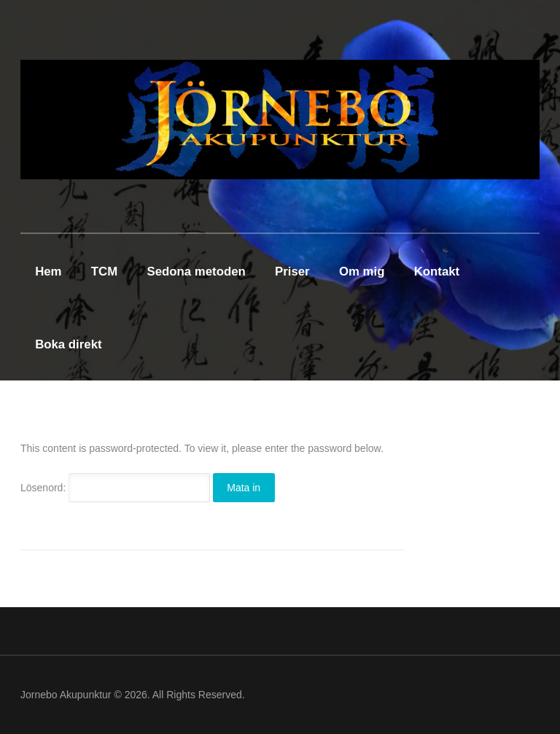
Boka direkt (68, 344)
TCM (104, 272)
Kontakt (437, 272)
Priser (292, 272)
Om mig (362, 272)
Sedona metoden (197, 272)
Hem (48, 272)
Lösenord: (115, 488)
